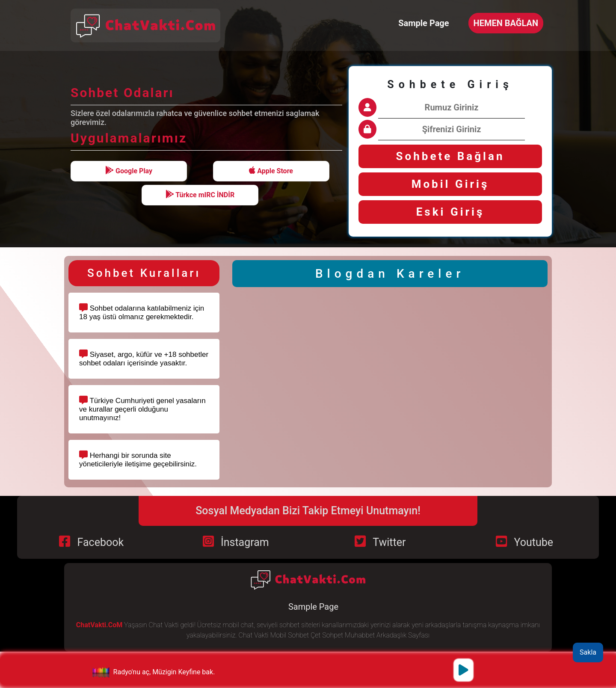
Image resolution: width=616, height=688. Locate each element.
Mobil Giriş (450, 184)
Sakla (588, 652)
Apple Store (271, 171)
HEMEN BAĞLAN (506, 23)
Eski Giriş (450, 212)
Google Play (129, 171)
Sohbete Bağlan (450, 156)
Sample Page (423, 23)
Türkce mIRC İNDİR (200, 194)
